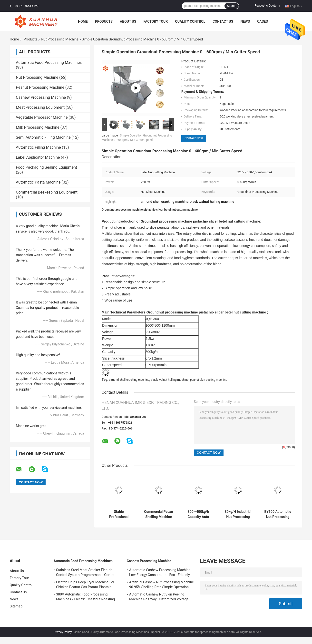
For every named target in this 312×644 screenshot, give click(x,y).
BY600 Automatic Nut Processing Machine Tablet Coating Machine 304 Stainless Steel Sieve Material (278, 514)
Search (232, 6)
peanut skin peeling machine (209, 380)
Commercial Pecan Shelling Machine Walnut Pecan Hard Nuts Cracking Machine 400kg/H (159, 514)
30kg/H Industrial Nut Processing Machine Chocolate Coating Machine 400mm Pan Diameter (238, 514)
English (296, 6)
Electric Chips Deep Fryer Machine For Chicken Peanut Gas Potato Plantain (85, 585)
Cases (263, 21)
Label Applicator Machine (38, 157)
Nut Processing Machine (60, 39)
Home (83, 21)
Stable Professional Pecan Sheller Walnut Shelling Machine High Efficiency (119, 514)
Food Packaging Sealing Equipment (46, 167)
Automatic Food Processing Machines (49, 63)
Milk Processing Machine (38, 127)
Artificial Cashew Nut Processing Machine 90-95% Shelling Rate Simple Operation (161, 585)
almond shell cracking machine (129, 380)
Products (104, 21)
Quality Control (190, 21)
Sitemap (16, 606)
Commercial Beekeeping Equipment (47, 192)
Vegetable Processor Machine (42, 117)
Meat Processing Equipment (40, 107)
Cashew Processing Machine (41, 97)
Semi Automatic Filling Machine (43, 137)
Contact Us (223, 21)
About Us (128, 21)
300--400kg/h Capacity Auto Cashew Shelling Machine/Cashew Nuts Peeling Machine (198, 514)
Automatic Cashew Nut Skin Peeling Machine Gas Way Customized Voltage (159, 597)
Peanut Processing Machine (40, 87)
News (245, 21)
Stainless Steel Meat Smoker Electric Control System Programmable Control (86, 572)
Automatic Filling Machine (38, 147)
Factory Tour (156, 21)
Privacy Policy (63, 632)
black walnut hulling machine (170, 380)
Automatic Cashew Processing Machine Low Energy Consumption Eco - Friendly (160, 572)
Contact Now (194, 138)
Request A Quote (266, 6)
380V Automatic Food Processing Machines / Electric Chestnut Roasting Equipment (85, 597)
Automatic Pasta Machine (38, 182)
